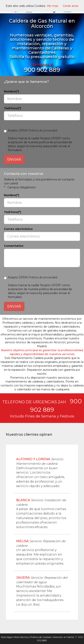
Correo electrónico (18, 229)
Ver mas (52, 6)
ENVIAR (14, 159)
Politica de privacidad (43, 130)
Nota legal (7, 637)
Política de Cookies (41, 637)
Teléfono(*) (12, 108)
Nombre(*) (12, 91)
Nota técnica (21, 637)
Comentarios (14, 246)
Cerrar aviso (71, 6)
